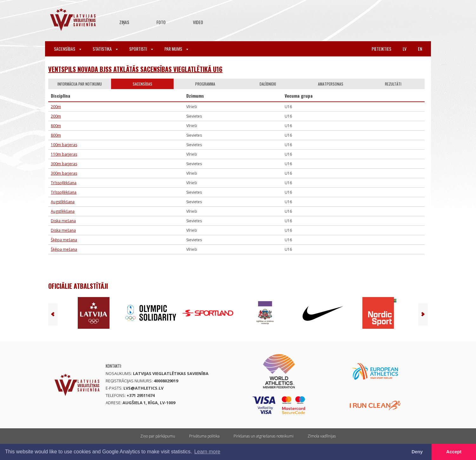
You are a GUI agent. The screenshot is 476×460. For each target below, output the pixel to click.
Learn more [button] (207, 452)
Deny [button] (417, 452)
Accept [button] (454, 452)
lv (405, 49)
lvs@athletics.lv (143, 388)
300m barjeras (64, 164)
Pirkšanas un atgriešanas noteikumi (264, 436)
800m (56, 126)
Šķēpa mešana (64, 240)
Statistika (105, 49)
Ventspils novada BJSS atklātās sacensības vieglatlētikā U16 (135, 69)
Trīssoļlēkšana (64, 183)
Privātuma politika (204, 436)
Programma (205, 84)
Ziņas (124, 22)
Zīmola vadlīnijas (322, 436)
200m (56, 107)
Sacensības (68, 49)
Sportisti (141, 49)
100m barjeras (64, 145)
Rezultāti (393, 84)
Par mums (176, 49)
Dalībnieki (268, 84)
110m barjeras (64, 154)
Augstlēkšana (63, 202)
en (420, 49)
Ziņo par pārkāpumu (158, 436)
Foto (161, 22)
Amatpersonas (331, 84)
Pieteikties (381, 49)
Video (198, 22)
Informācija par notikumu (80, 84)
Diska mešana (63, 221)
